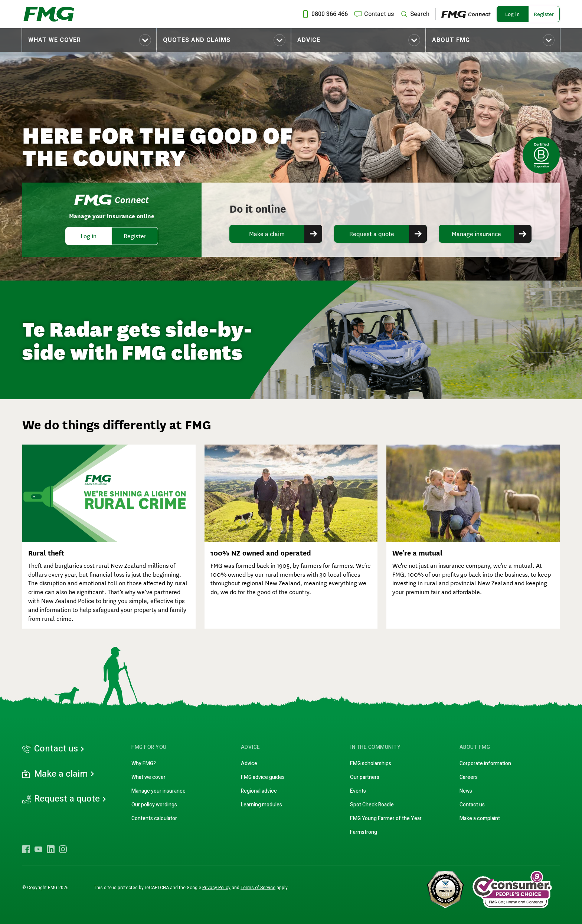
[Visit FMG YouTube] (38, 849)
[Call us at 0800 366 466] (324, 14)
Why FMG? (144, 764)
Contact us (56, 749)
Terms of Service (258, 888)
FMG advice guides (263, 777)
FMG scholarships (371, 764)
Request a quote (372, 234)
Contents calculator (154, 818)
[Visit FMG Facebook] (26, 849)
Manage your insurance (158, 791)
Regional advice (259, 791)
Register (544, 14)
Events (358, 791)
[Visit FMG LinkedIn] (51, 849)
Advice (309, 40)
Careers (469, 777)
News (466, 791)
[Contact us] (374, 14)
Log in (512, 14)
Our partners (365, 777)
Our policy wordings (154, 805)
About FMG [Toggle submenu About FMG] (451, 40)
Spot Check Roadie (372, 805)
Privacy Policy (216, 888)
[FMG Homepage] (49, 14)
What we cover (55, 40)
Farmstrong (364, 832)
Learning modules (261, 805)
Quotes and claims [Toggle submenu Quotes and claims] (197, 40)
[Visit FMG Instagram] (63, 849)
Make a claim (267, 234)
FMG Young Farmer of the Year (386, 818)
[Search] (415, 14)
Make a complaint (480, 818)
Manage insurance (476, 234)
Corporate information (485, 764)
